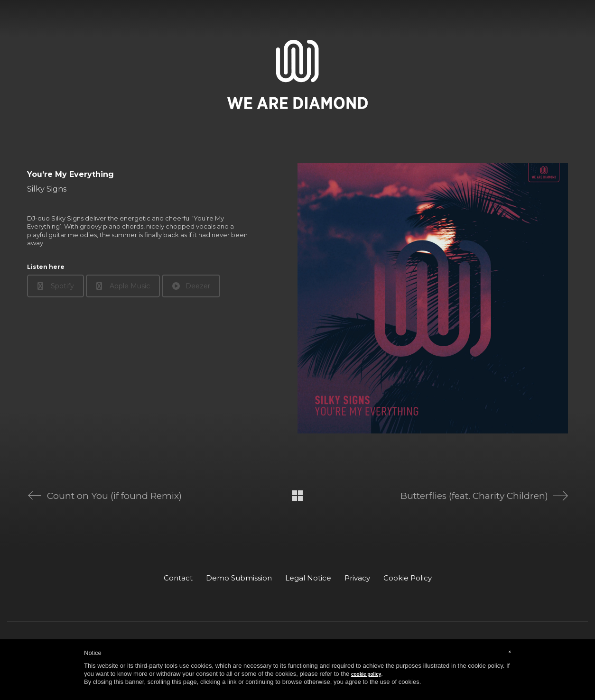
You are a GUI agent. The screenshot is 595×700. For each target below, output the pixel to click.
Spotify (56, 286)
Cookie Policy (408, 578)
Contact (178, 578)
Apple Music (123, 286)
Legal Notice (308, 578)
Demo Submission (239, 578)
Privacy (357, 578)
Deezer (191, 286)
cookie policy (366, 674)
